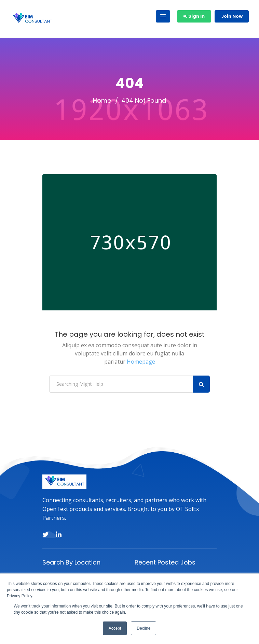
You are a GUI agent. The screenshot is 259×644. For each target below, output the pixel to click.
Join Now (232, 16)
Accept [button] (115, 628)
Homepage (141, 362)
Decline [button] (144, 628)
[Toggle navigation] (163, 16)
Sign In (194, 16)
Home (102, 101)
